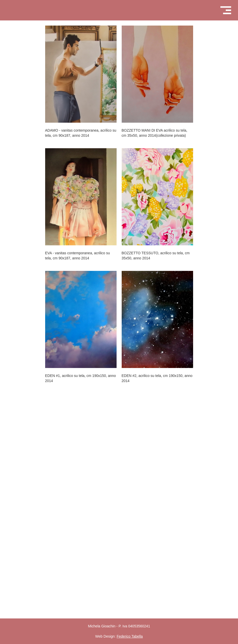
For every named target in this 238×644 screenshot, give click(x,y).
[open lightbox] (81, 74)
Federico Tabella (130, 636)
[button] (226, 10)
